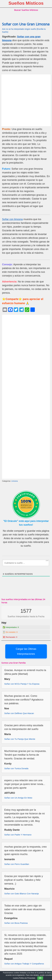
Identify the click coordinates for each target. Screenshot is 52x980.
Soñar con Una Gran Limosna (26, 24)
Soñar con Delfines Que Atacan (19, 713)
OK (40, 978)
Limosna (15, 481)
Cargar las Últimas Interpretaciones (26, 651)
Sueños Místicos (26, 3)
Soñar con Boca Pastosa (16, 923)
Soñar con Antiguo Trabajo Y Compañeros (24, 964)
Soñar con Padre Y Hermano (18, 835)
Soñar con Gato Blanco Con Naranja (21, 894)
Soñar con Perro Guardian (17, 864)
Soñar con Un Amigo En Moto (18, 798)
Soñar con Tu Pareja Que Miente (20, 739)
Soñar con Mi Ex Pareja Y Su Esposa (22, 684)
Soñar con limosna (12, 219)
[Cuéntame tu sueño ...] (26, 563)
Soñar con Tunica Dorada (16, 768)
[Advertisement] (26, 100)
